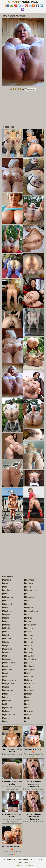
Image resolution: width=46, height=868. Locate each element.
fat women (7, 690)
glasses (6, 711)
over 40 (28, 639)
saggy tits (29, 670)
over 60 (28, 646)
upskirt (28, 704)
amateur (7, 580)
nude (27, 621)
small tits (29, 683)
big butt (6, 646)
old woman (30, 625)
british (6, 635)
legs (27, 604)
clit (4, 656)
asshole (6, 590)
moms (28, 618)
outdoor (29, 635)
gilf (4, 704)
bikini (5, 618)
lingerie (28, 608)
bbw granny (8, 597)
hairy (5, 721)
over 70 (28, 649)
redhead (29, 666)
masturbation (31, 611)
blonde (6, 625)
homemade (30, 590)
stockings (29, 690)
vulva (27, 715)
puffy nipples (31, 659)
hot (27, 594)
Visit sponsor (30, 89)
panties (28, 652)
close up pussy (9, 659)
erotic (5, 687)
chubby (6, 652)
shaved (28, 677)
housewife (30, 597)
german (6, 701)
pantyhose (30, 656)
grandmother (9, 715)
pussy (28, 663)
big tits (6, 614)
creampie (7, 670)
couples (6, 666)
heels (28, 587)
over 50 (28, 642)
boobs (6, 632)
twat (27, 701)
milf (27, 614)
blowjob (6, 628)
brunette (7, 639)
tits (26, 697)
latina (28, 601)
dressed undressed (11, 680)
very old (29, 711)
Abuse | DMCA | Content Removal (17, 859)
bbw (5, 594)
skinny (28, 680)
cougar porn (8, 663)
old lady (29, 628)
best (5, 608)
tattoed (28, 694)
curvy (5, 677)
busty (5, 642)
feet (5, 694)
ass (4, 587)
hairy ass (29, 580)
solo (27, 687)
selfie (27, 673)
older (27, 632)
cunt (5, 673)
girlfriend (7, 708)
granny (6, 718)
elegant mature (10, 683)
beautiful (7, 604)
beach (6, 601)
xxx (27, 721)
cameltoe (7, 649)
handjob (29, 583)
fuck (5, 697)
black (5, 621)
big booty (7, 611)
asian (5, 583)
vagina (28, 708)
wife (27, 718)
